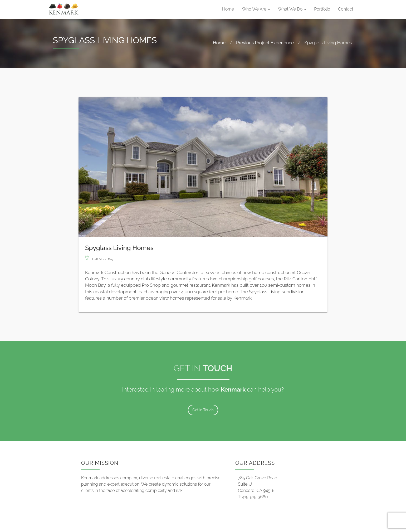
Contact (346, 9)
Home (228, 9)
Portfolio (322, 9)
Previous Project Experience (265, 43)
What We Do (292, 9)
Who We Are (256, 9)
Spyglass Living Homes (119, 247)
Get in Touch (203, 410)
